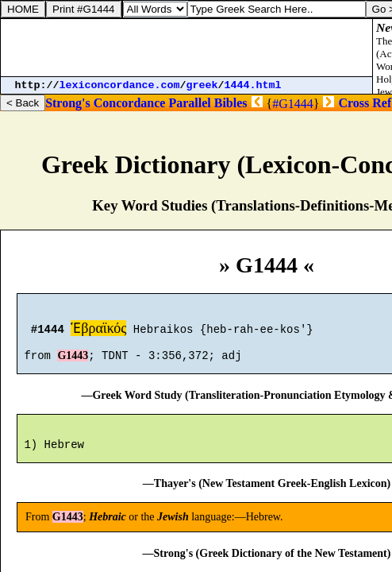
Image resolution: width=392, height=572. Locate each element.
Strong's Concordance (105, 103)
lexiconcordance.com (120, 85)
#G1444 (293, 104)
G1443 (73, 363)
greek (202, 85)
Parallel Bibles (208, 103)
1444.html (253, 85)
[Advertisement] (186, 48)
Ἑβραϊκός (98, 330)
